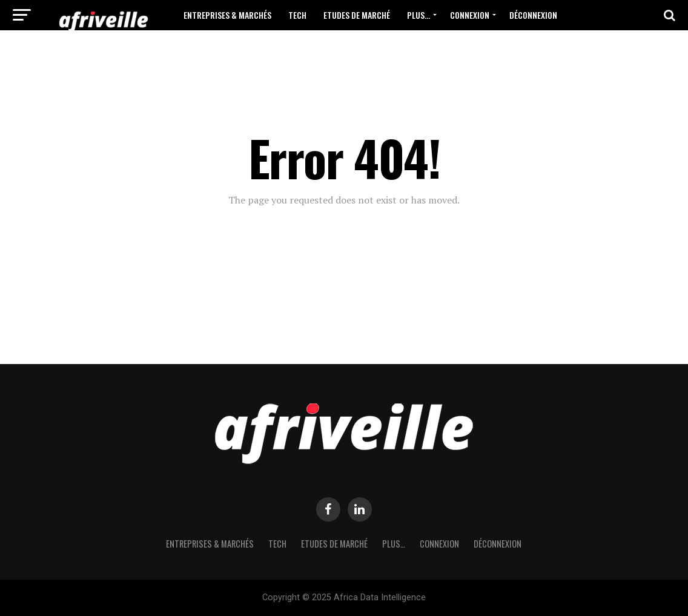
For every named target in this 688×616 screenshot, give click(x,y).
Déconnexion (533, 15)
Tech (297, 15)
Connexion (470, 15)
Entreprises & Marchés (227, 15)
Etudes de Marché (357, 15)
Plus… (418, 15)
